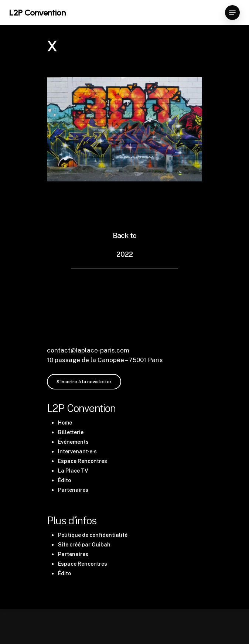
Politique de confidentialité (93, 535)
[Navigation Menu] (232, 13)
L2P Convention (37, 13)
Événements (73, 442)
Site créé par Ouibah (84, 545)
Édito (64, 480)
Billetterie (71, 432)
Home (65, 423)
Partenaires (73, 490)
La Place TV (73, 471)
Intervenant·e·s (77, 452)
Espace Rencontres (83, 461)
